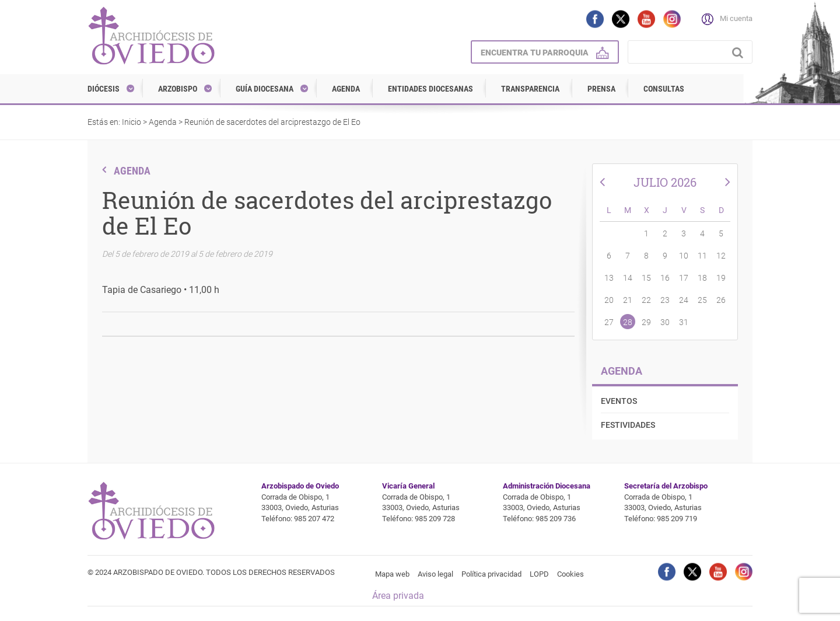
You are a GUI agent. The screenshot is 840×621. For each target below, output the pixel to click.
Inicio (132, 122)
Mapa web (392, 574)
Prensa (601, 89)
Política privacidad (491, 574)
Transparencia (530, 89)
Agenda (346, 89)
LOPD (539, 574)
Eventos (619, 401)
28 (628, 322)
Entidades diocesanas (430, 89)
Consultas (664, 89)
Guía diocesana (265, 89)
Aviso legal (435, 574)
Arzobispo (178, 89)
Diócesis (104, 89)
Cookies (570, 574)
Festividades (628, 425)
